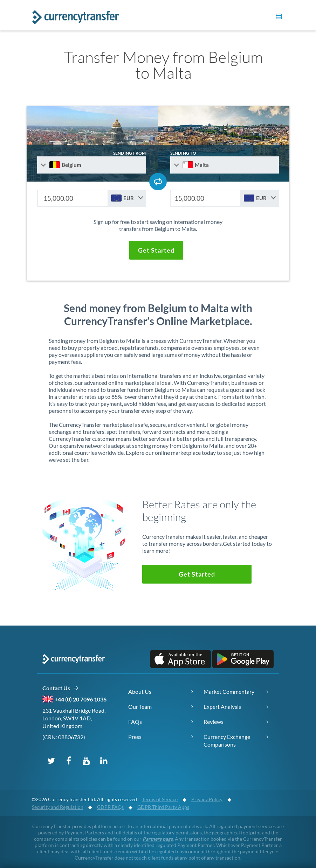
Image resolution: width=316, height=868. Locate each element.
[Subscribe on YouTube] (86, 760)
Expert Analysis (222, 707)
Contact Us (60, 688)
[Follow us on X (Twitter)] (51, 760)
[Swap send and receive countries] (158, 182)
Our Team (140, 707)
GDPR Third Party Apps (163, 807)
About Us (140, 691)
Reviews (214, 722)
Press (135, 737)
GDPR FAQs (110, 807)
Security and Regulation (58, 807)
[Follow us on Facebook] (69, 760)
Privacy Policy (207, 799)
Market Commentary (229, 691)
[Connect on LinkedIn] (104, 760)
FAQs (135, 722)
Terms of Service (160, 799)
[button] (278, 17)
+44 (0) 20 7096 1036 (81, 699)
